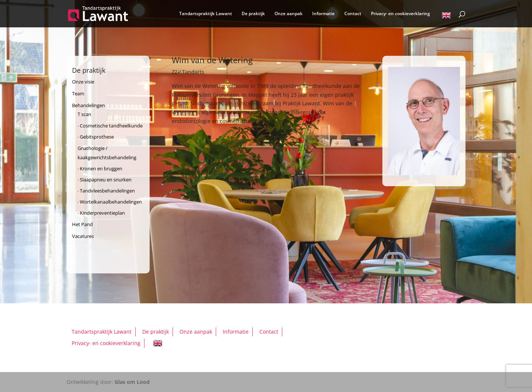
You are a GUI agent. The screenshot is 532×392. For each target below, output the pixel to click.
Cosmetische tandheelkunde (111, 126)
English (446, 17)
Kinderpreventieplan (102, 213)
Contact (353, 14)
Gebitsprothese (97, 137)
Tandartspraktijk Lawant (206, 14)
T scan (84, 114)
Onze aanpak (289, 14)
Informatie (323, 14)
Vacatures (83, 236)
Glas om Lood (132, 382)
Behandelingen (88, 105)
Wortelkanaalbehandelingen (111, 202)
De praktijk (253, 14)
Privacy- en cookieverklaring (400, 14)
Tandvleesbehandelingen (107, 191)
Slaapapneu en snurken (106, 180)
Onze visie (83, 82)
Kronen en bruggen (101, 168)
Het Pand (82, 224)
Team (78, 93)
